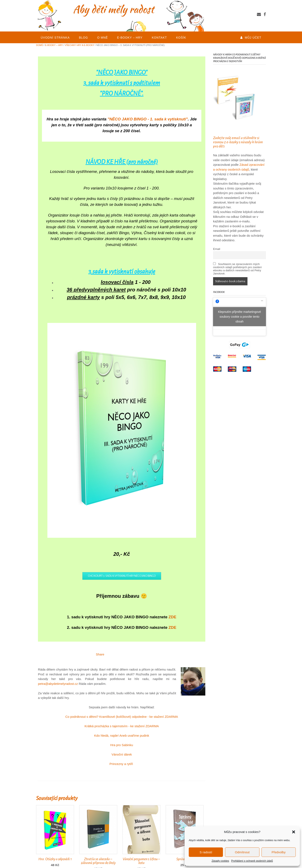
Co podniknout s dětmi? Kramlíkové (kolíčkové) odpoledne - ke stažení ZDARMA (122, 717)
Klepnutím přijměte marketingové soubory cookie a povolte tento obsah (240, 317)
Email (217, 249)
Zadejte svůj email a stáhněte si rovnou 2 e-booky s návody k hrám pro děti (238, 142)
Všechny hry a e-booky (80, 45)
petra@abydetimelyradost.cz (58, 684)
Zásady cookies (220, 861)
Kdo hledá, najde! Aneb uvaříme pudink (122, 736)
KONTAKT (159, 38)
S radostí (206, 852)
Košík (181, 38)
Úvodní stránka (55, 38)
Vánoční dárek (122, 754)
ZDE (172, 617)
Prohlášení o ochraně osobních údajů (252, 861)
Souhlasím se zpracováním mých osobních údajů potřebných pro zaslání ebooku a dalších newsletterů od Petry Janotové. (237, 269)
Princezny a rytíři (122, 764)
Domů (40, 45)
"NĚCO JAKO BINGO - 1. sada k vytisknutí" (148, 119)
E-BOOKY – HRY (130, 38)
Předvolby (279, 852)
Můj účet (253, 38)
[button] (294, 832)
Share (100, 654)
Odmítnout (242, 852)
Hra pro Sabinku (122, 745)
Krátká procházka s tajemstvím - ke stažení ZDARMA (122, 726)
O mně (102, 38)
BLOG (83, 38)
